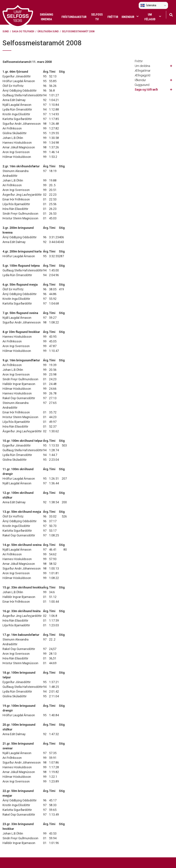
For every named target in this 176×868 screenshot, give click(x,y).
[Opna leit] (171, 14)
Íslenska (148, 5)
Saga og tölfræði (23, 31)
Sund (6, 31)
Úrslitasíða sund (48, 31)
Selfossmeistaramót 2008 (78, 31)
